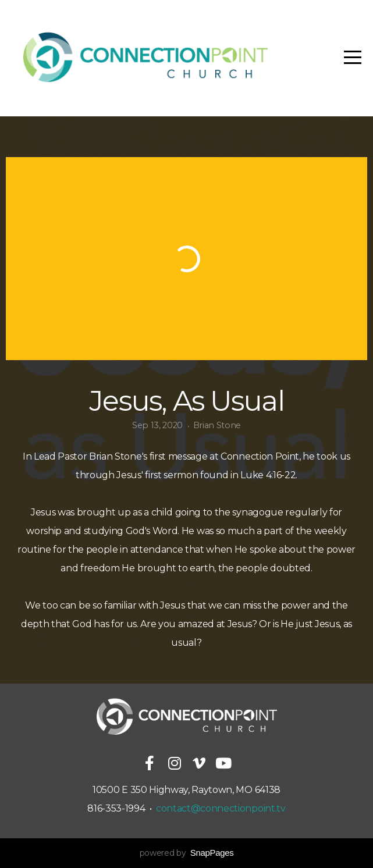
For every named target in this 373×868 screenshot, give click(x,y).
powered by (187, 853)
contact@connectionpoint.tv (221, 808)
